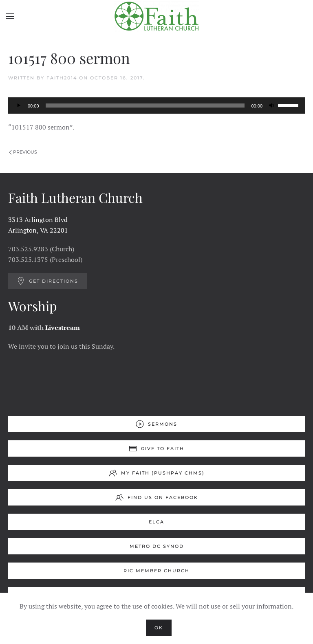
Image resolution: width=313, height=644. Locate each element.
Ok (159, 628)
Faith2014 (62, 78)
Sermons (156, 424)
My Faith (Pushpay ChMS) (157, 473)
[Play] (19, 106)
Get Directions (47, 281)
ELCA (156, 522)
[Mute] (271, 106)
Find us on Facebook (157, 497)
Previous (23, 152)
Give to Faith (156, 448)
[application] (156, 106)
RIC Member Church (156, 571)
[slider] (145, 106)
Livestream (63, 327)
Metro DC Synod (157, 546)
